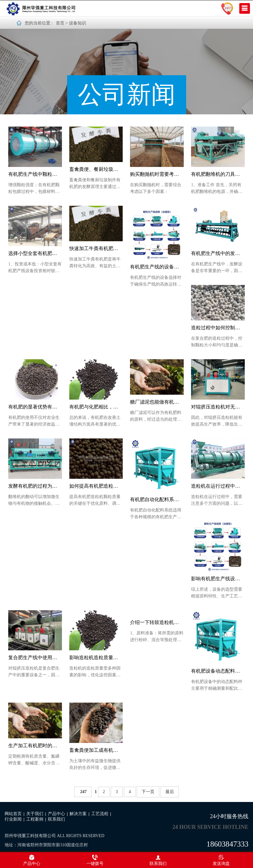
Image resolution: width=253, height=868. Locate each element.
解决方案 (78, 814)
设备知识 (78, 23)
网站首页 (13, 814)
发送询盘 (221, 860)
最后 (170, 792)
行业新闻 (13, 819)
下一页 (148, 792)
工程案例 (35, 819)
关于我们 (35, 814)
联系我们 (56, 819)
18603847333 (228, 844)
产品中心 (56, 814)
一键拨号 (95, 860)
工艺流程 (100, 814)
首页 (60, 23)
